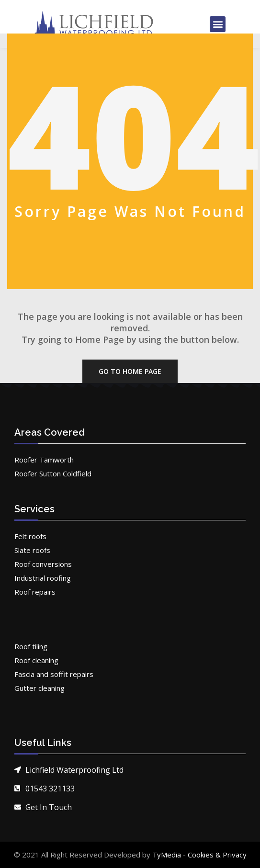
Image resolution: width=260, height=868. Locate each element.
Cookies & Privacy (217, 855)
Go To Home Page (130, 371)
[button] (218, 24)
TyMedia (167, 855)
